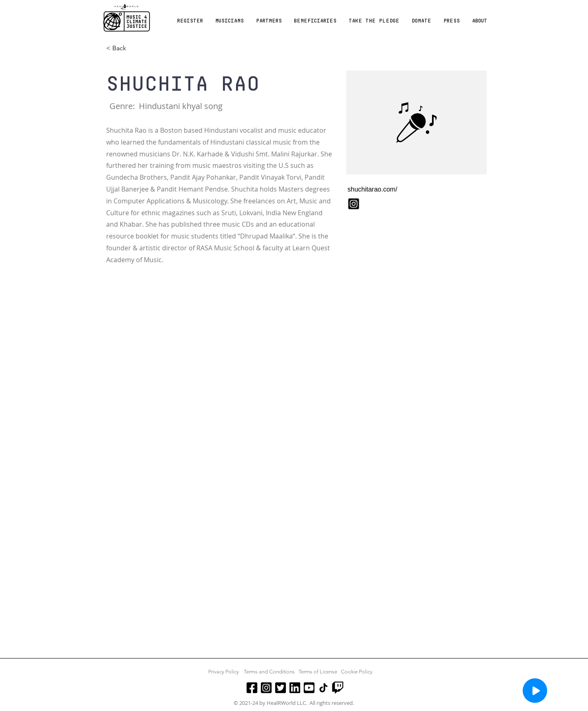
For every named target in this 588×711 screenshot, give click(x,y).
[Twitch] (338, 688)
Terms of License (318, 672)
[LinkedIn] (295, 688)
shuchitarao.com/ (372, 189)
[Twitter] (281, 688)
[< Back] (122, 48)
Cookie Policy (357, 672)
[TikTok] (323, 688)
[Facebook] (252, 688)
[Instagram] (266, 688)
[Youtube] (309, 688)
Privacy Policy (224, 672)
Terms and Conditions (269, 672)
